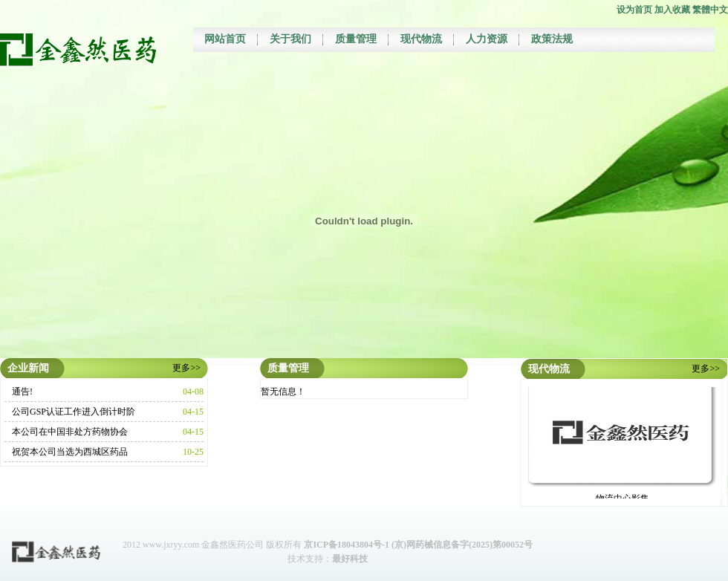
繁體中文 (710, 10)
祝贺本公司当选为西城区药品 (70, 452)
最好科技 (350, 559)
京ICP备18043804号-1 (347, 545)
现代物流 (421, 39)
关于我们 (290, 39)
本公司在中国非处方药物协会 (70, 432)
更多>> (186, 368)
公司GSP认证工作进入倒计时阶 (74, 412)
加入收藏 (672, 10)
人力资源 (487, 39)
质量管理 (356, 39)
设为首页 (634, 10)
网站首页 (225, 39)
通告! (22, 392)
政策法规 (552, 39)
